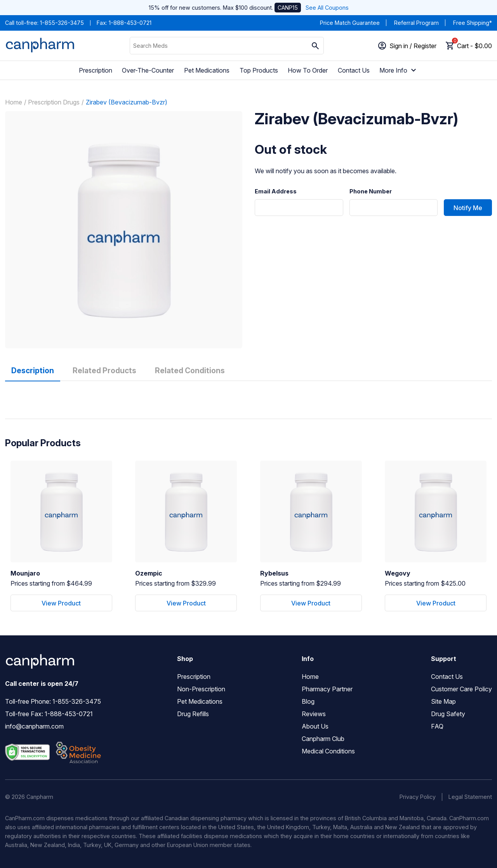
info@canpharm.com (34, 726)
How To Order (308, 70)
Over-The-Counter (148, 70)
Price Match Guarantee (350, 23)
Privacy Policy (418, 797)
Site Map (443, 701)
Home (14, 102)
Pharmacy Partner (327, 689)
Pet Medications (207, 70)
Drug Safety (448, 714)
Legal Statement (470, 797)
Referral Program (416, 23)
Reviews (314, 714)
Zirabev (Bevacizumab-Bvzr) (127, 102)
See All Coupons (327, 8)
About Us (315, 726)
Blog (308, 701)
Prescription (96, 70)
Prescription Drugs (54, 102)
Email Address (276, 191)
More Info (399, 70)
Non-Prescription (201, 689)
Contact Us (354, 70)
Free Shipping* (473, 23)
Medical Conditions (328, 751)
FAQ (437, 726)
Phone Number (371, 191)
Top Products (259, 70)
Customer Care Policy (461, 689)
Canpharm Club (323, 739)
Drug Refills (193, 714)
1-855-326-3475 (62, 23)
